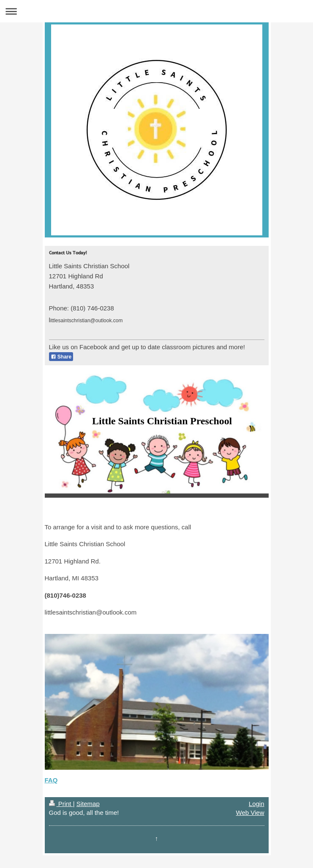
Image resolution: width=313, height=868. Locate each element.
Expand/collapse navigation (156, 11)
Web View (250, 813)
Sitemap (88, 804)
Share (61, 357)
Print (61, 804)
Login (257, 804)
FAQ (51, 780)
